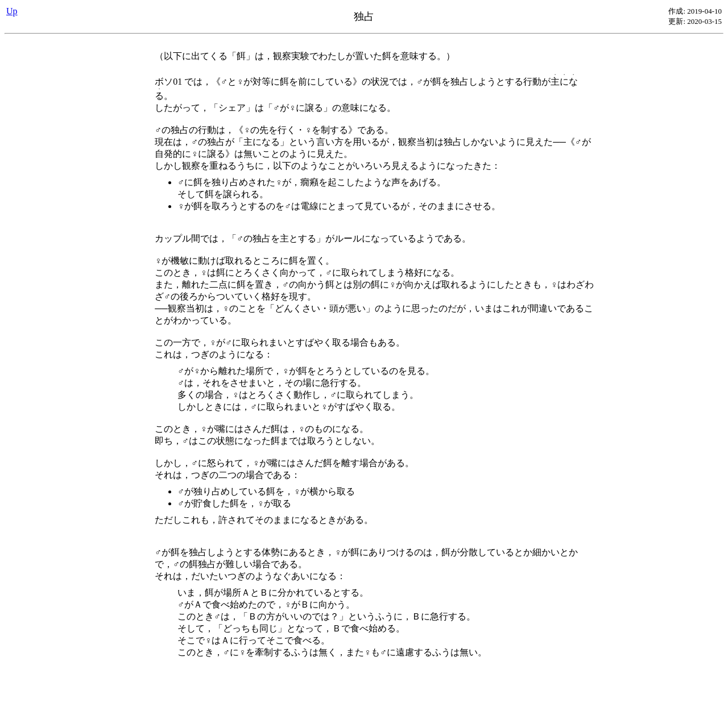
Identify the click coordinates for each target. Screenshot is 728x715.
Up (12, 11)
